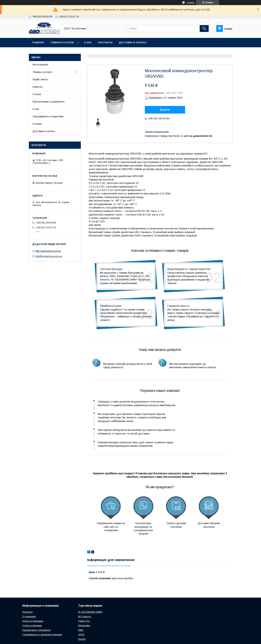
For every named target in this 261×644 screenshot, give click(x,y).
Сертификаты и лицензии (48, 116)
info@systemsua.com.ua (49, 256)
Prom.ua (148, 636)
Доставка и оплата (132, 43)
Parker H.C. (84, 603)
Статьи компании (32, 608)
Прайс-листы (40, 79)
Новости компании (33, 603)
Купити (165, 110)
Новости (37, 87)
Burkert (82, 621)
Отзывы (37, 124)
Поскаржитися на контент (138, 639)
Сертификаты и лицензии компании (42, 617)
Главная (38, 43)
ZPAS (81, 617)
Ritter (81, 612)
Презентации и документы (49, 102)
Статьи (37, 94)
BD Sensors (85, 599)
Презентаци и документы (36, 612)
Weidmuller (84, 608)
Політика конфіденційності (166, 639)
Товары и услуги (62, 43)
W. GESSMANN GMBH (90, 594)
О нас (88, 43)
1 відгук (190, 3)
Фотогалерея (40, 65)
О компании (29, 599)
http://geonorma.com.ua (48, 251)
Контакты (105, 43)
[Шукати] (204, 29)
